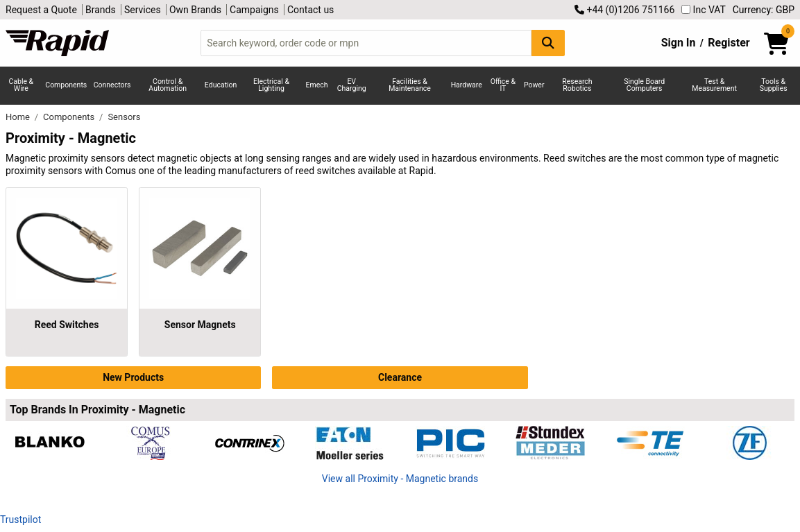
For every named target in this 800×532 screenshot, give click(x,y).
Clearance (400, 377)
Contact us (310, 10)
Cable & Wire (21, 85)
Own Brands (195, 10)
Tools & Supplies (774, 85)
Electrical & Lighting (271, 85)
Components (66, 85)
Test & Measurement (714, 85)
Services (143, 10)
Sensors (124, 117)
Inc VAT (704, 10)
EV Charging (352, 85)
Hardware (467, 85)
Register (729, 43)
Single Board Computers (644, 85)
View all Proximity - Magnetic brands (400, 479)
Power (534, 85)
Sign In (679, 43)
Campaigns (254, 10)
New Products (133, 377)
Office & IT (503, 85)
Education (221, 85)
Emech (317, 85)
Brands (101, 10)
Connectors (112, 85)
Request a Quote (41, 10)
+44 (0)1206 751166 (624, 10)
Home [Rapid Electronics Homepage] (19, 117)
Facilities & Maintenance (410, 85)
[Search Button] (548, 43)
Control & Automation (168, 85)
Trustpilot (20, 520)
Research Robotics (577, 85)
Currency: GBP (764, 10)
